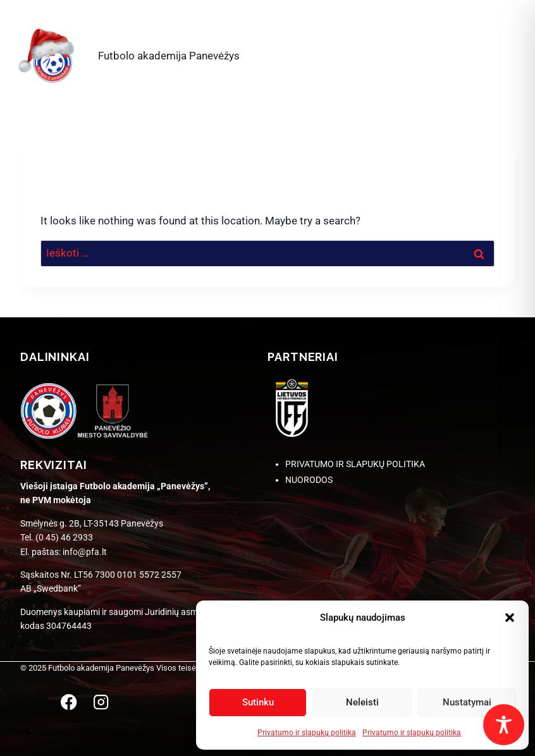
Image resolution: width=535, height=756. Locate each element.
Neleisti (362, 702)
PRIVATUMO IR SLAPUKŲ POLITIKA (355, 464)
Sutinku (258, 702)
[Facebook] (69, 702)
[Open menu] (500, 53)
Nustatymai (467, 702)
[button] (510, 618)
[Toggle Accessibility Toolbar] (504, 725)
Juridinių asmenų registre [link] (194, 612)
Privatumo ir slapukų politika (307, 733)
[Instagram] (101, 702)
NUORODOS (309, 480)
